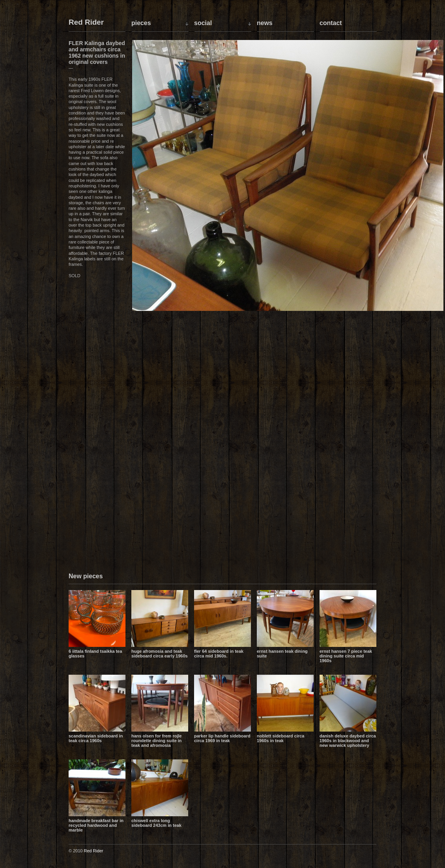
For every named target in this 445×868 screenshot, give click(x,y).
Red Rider (86, 23)
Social (203, 23)
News (265, 23)
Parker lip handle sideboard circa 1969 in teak (222, 738)
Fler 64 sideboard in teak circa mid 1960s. (219, 654)
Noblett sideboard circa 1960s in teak (281, 738)
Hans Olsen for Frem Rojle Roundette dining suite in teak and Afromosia (156, 741)
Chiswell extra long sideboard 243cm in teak (156, 823)
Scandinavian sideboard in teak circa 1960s (96, 738)
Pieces (141, 23)
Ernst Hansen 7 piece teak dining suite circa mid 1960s (346, 656)
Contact (331, 23)
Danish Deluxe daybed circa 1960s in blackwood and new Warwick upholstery (348, 741)
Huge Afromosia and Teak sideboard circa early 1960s (160, 654)
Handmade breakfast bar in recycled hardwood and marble (96, 825)
